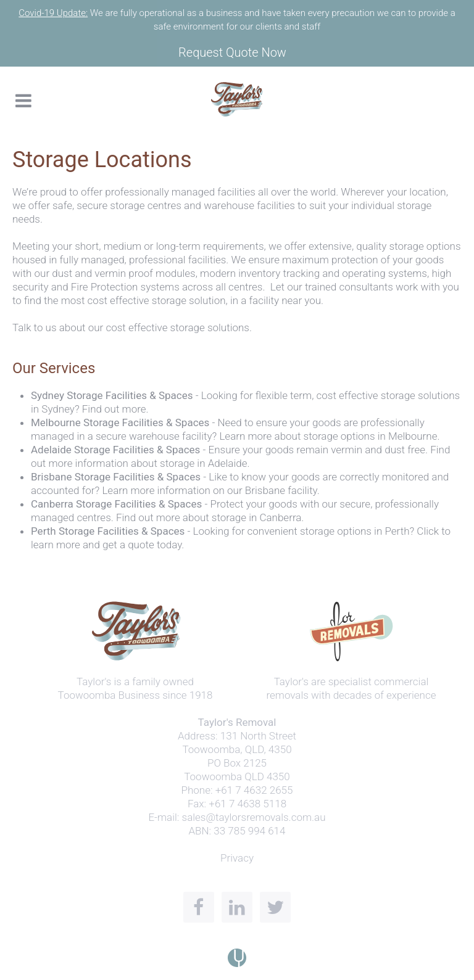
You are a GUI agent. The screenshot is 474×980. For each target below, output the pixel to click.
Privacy (237, 858)
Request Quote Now (232, 52)
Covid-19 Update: (53, 13)
